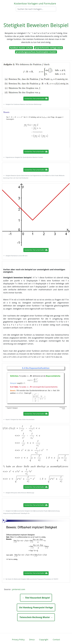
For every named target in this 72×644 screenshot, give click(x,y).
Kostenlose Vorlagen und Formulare (35, 3)
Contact (56, 639)
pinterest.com (19, 589)
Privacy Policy (18, 639)
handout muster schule (21, 48)
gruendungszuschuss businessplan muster (36, 52)
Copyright (44, 639)
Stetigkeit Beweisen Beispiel (36, 25)
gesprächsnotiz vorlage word (48, 48)
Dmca (32, 639)
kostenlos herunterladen (36, 99)
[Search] (36, 9)
